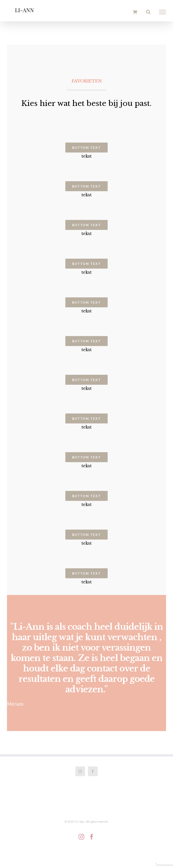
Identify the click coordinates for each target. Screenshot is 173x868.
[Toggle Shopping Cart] (135, 12)
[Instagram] (80, 771)
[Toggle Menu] (163, 12)
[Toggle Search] (148, 12)
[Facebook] (93, 771)
